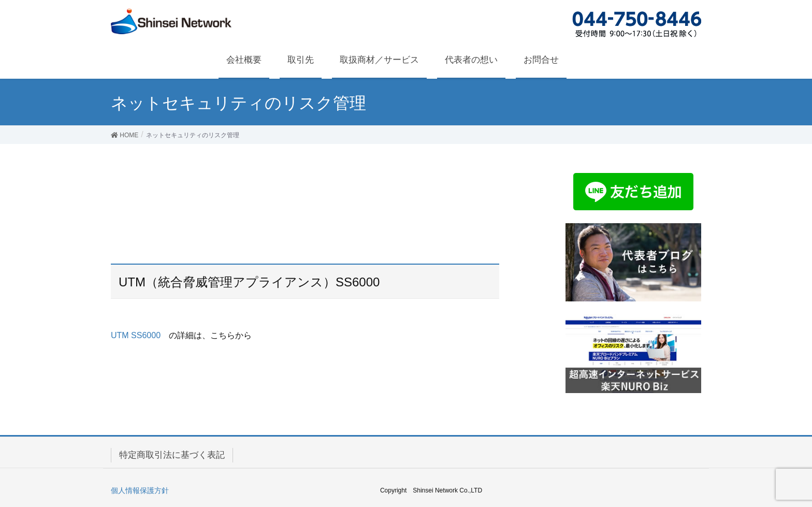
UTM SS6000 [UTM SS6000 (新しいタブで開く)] (136, 335)
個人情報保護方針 (140, 490)
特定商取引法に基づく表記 (172, 455)
